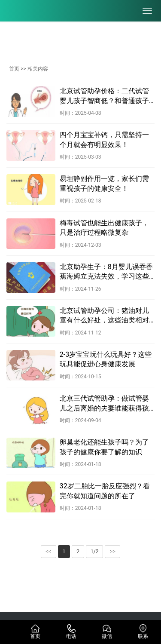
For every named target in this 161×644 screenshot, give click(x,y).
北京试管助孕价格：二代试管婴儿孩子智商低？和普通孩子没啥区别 (104, 96)
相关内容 (38, 69)
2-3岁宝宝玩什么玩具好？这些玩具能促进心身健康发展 (106, 359)
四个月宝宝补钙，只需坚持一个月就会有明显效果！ (104, 140)
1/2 (94, 552)
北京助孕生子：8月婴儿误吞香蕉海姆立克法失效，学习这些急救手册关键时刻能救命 (106, 272)
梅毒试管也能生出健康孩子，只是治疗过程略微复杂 (104, 228)
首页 (14, 69)
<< (49, 552)
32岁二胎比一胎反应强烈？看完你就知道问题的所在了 (105, 491)
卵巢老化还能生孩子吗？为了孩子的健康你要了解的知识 (104, 447)
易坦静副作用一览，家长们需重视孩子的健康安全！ (104, 183)
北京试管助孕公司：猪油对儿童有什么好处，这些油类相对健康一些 (104, 316)
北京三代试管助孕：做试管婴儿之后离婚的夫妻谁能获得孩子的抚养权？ (104, 404)
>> (112, 552)
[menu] (147, 11)
